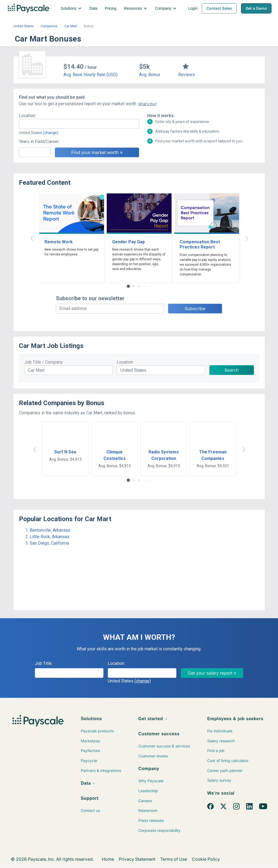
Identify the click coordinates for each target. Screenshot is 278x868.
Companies (49, 26)
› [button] (247, 237)
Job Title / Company (43, 362)
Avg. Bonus (150, 75)
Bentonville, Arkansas (50, 530)
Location (125, 362)
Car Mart (71, 26)
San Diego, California (49, 543)
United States (24, 26)
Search (232, 370)
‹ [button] (32, 237)
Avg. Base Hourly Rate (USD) (91, 75)
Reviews (187, 75)
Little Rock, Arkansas (50, 537)
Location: (27, 116)
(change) (51, 133)
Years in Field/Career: (39, 141)
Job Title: (44, 663)
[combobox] (79, 124)
